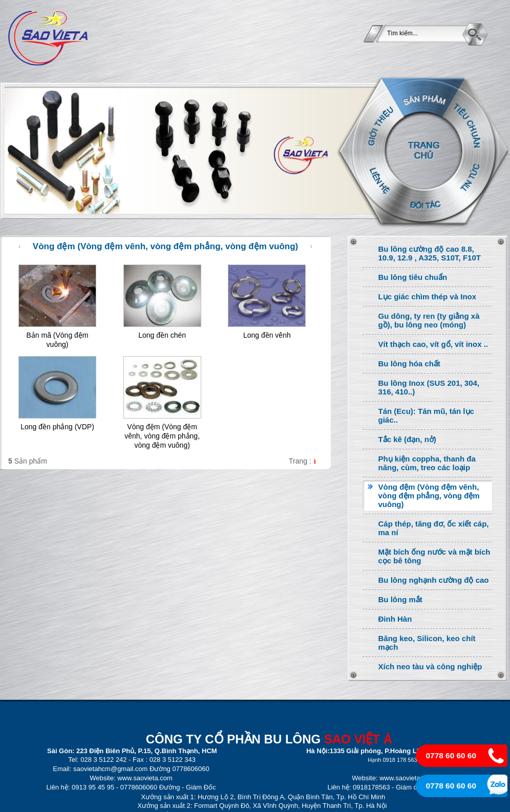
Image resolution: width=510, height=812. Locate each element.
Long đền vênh (267, 335)
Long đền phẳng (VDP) (57, 427)
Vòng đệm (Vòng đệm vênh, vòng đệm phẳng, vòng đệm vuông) (162, 436)
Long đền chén (162, 335)
